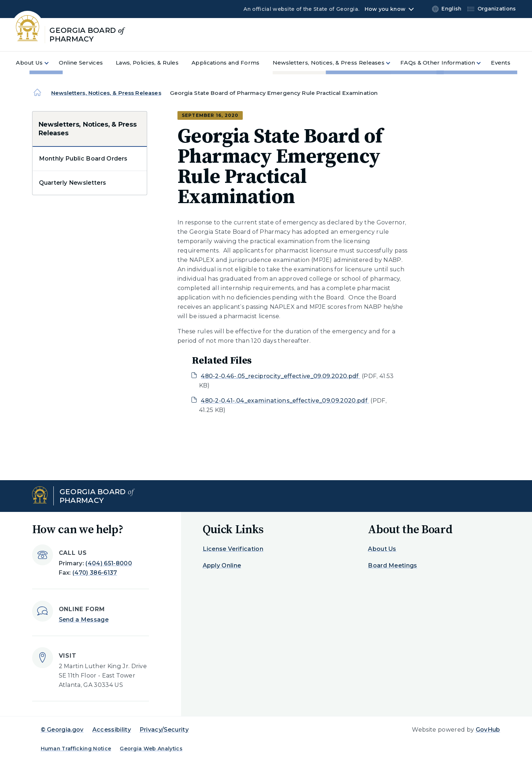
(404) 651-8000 (109, 563)
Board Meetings (392, 565)
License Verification (233, 549)
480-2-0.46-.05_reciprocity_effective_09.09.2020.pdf (281, 376)
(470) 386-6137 (95, 573)
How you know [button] (385, 9)
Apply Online (222, 565)
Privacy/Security (164, 730)
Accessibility (112, 730)
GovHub (488, 730)
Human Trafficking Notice (76, 749)
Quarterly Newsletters (73, 183)
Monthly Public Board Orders (83, 159)
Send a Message (84, 620)
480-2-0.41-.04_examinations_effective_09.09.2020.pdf (285, 401)
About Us (382, 549)
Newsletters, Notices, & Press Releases (106, 93)
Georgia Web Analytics (151, 749)
